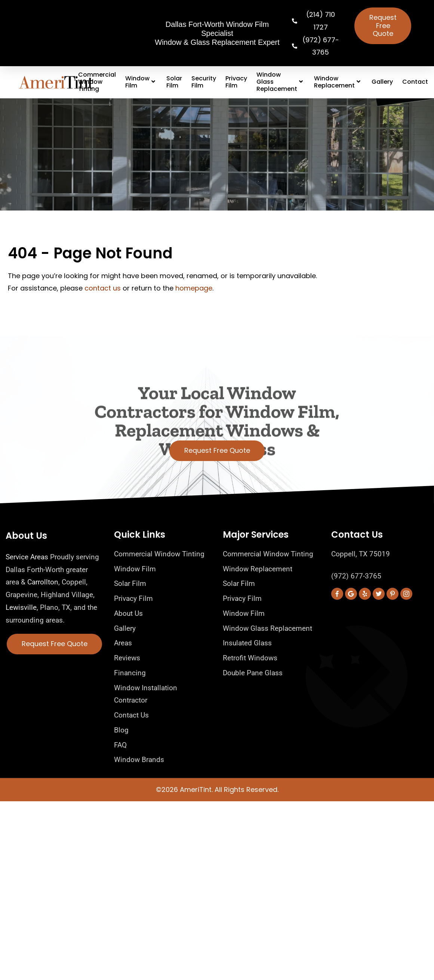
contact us (103, 288)
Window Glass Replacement (281, 82)
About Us (26, 536)
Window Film (141, 82)
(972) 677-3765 (356, 576)
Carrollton (43, 582)
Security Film (204, 82)
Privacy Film (236, 82)
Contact (415, 82)
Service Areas (27, 557)
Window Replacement (338, 82)
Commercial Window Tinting (97, 82)
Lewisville (21, 607)
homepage (194, 288)
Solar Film (174, 82)
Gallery (382, 82)
